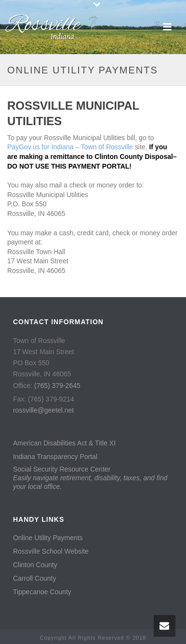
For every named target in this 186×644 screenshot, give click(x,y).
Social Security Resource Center (90, 478)
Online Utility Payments (48, 538)
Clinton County (35, 565)
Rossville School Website (51, 551)
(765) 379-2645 (57, 386)
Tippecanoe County (42, 592)
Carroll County (34, 578)
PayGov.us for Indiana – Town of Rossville (70, 147)
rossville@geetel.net (43, 410)
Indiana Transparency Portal (55, 457)
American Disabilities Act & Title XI (64, 443)
